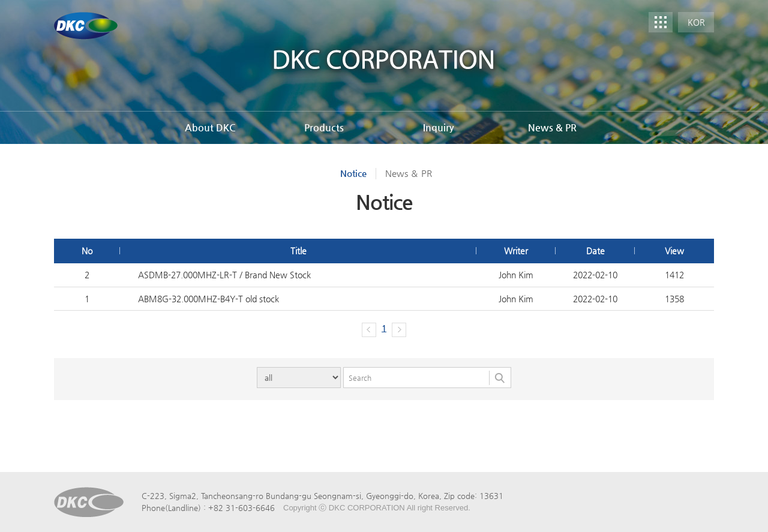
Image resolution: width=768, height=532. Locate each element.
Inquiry (438, 127)
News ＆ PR (409, 173)
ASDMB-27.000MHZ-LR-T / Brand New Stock (224, 275)
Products (324, 127)
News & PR (552, 127)
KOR (696, 22)
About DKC (210, 127)
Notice (353, 173)
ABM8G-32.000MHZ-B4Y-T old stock (208, 299)
